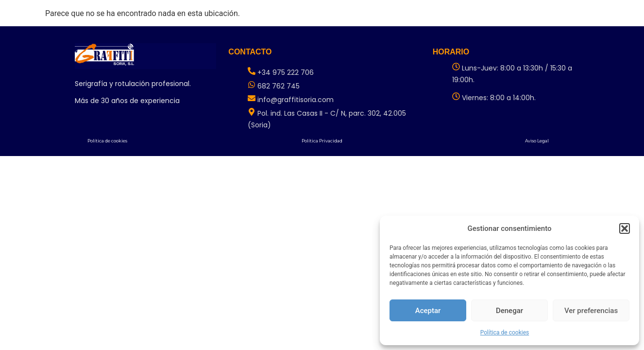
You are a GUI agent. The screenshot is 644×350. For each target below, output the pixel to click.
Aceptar (428, 311)
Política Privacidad (322, 141)
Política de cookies (505, 332)
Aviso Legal (537, 141)
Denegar (509, 311)
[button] (625, 228)
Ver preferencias (591, 311)
